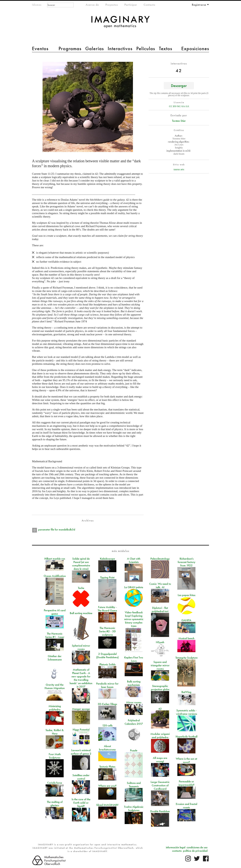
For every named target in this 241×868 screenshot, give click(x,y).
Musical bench (186, 638)
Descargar (179, 86)
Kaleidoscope (107, 559)
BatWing (186, 692)
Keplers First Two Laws (134, 659)
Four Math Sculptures (55, 756)
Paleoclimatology (160, 559)
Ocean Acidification (55, 576)
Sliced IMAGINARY (107, 805)
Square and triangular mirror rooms (160, 665)
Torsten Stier (179, 121)
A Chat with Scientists (134, 560)
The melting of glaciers (55, 804)
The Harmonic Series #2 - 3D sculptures (107, 631)
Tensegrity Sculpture (186, 658)
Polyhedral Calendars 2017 (134, 722)
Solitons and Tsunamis (134, 785)
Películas (146, 48)
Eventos (40, 48)
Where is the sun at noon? (186, 760)
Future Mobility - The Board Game (107, 609)
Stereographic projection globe (160, 688)
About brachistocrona (107, 748)
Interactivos (120, 48)
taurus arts (179, 169)
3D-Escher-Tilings (107, 704)
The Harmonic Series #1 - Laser (55, 635)
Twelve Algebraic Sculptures (134, 808)
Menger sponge (81, 709)
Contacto (149, 5)
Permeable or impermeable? (186, 783)
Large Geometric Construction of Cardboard (160, 785)
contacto (177, 851)
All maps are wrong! (160, 760)
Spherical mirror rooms (81, 647)
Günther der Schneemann (55, 658)
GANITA (186, 620)
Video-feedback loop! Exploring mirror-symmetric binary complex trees (134, 619)
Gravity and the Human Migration (55, 686)
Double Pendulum (160, 811)
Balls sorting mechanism (134, 683)
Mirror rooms (134, 702)
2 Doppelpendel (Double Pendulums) (107, 656)
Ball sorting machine (81, 613)
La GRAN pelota (134, 587)
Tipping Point (107, 577)
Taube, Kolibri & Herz (55, 732)
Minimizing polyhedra (55, 708)
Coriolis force (55, 783)
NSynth (160, 642)
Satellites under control (81, 777)
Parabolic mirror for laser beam (107, 685)
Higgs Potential (81, 730)
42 (160, 709)
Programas (70, 48)
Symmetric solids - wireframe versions (186, 712)
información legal (176, 847)
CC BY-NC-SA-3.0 (179, 106)
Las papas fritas (186, 595)
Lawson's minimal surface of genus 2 (81, 752)
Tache (81, 588)
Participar (131, 5)
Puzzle (134, 750)
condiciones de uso (197, 847)
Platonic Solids (107, 664)
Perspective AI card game (55, 612)
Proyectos (112, 5)
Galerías (95, 48)
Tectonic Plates (107, 767)
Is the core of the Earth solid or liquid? (81, 803)
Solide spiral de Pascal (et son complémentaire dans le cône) (81, 564)
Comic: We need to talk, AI (160, 585)
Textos (165, 48)
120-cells (107, 725)
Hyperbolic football (186, 737)
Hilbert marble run (55, 559)
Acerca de (92, 5)
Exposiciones (195, 48)
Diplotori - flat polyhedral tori (160, 610)
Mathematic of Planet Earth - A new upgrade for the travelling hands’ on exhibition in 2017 (81, 678)
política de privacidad (195, 851)
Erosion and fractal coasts (186, 806)
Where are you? (107, 786)
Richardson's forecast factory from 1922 (186, 562)
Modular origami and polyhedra (160, 736)
